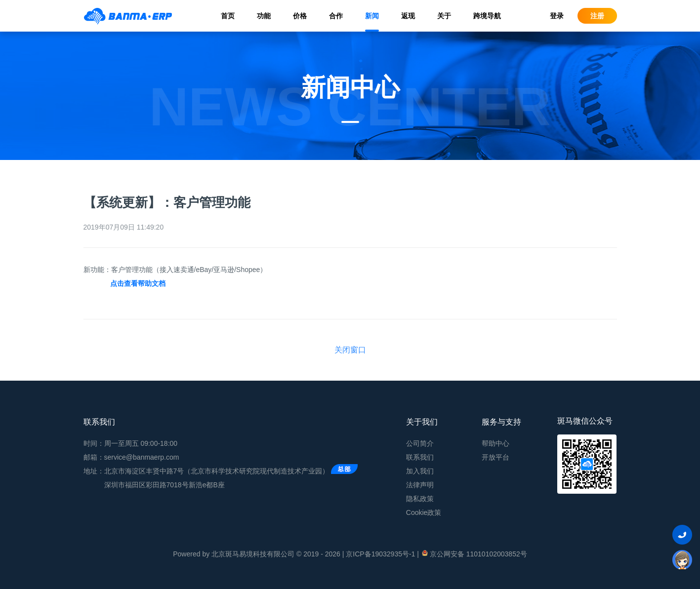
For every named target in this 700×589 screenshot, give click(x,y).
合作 (336, 16)
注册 (597, 16)
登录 (557, 16)
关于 (444, 16)
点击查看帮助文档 (138, 283)
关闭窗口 (350, 350)
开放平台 (495, 457)
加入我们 (420, 471)
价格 (300, 16)
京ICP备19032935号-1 (380, 554)
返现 (408, 16)
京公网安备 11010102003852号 (474, 553)
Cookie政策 (424, 512)
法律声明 (420, 485)
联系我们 (420, 457)
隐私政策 (420, 499)
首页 (228, 16)
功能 (264, 16)
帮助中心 (495, 443)
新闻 (372, 16)
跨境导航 (487, 16)
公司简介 (420, 443)
